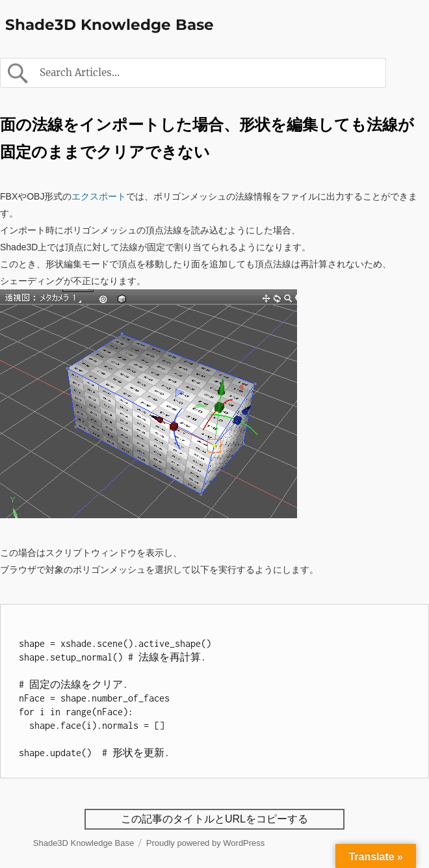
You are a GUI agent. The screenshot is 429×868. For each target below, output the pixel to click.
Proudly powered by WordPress (206, 843)
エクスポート (99, 196)
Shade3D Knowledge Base (110, 25)
